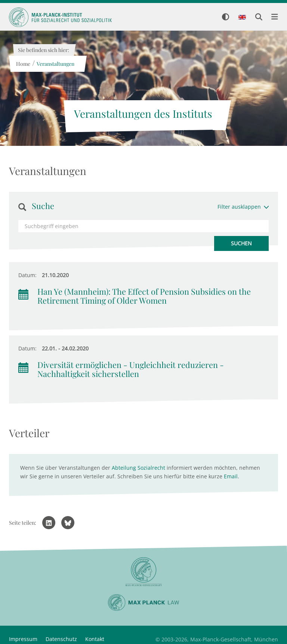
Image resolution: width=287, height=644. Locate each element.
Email (231, 476)
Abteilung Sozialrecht (138, 468)
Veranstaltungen (55, 64)
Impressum (23, 639)
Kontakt (95, 639)
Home (23, 64)
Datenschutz (61, 639)
